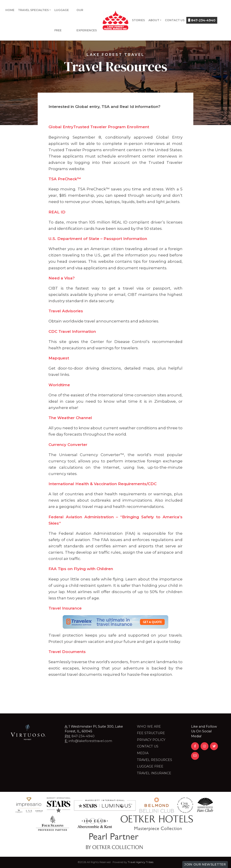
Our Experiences (87, 20)
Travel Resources (155, 760)
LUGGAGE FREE (150, 766)
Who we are (149, 726)
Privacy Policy (151, 740)
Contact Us (175, 20)
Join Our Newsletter (205, 864)
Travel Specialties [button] (33, 10)
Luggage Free (62, 20)
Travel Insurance (154, 773)
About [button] (154, 20)
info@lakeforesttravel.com (90, 741)
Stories (138, 20)
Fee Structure (151, 733)
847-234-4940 (202, 20)
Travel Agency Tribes (141, 862)
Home (10, 10)
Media (143, 753)
